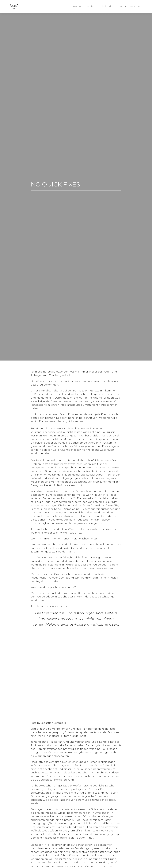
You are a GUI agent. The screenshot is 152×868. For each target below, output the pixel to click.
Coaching (89, 7)
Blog (111, 7)
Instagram (135, 7)
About (121, 7)
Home (77, 7)
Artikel (102, 7)
